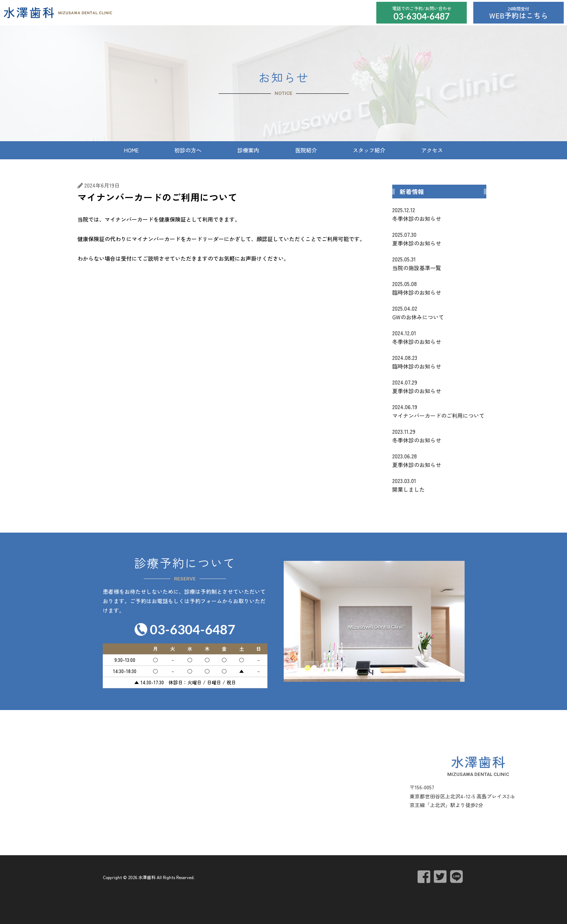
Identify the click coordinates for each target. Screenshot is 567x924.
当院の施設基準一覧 (439, 263)
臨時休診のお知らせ (439, 288)
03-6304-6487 (422, 16)
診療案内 (248, 150)
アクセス (432, 150)
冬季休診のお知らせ (439, 214)
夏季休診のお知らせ (439, 239)
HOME (131, 150)
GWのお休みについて (439, 312)
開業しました (439, 485)
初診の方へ (188, 150)
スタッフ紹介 (369, 150)
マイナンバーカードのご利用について (439, 411)
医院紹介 (306, 150)
